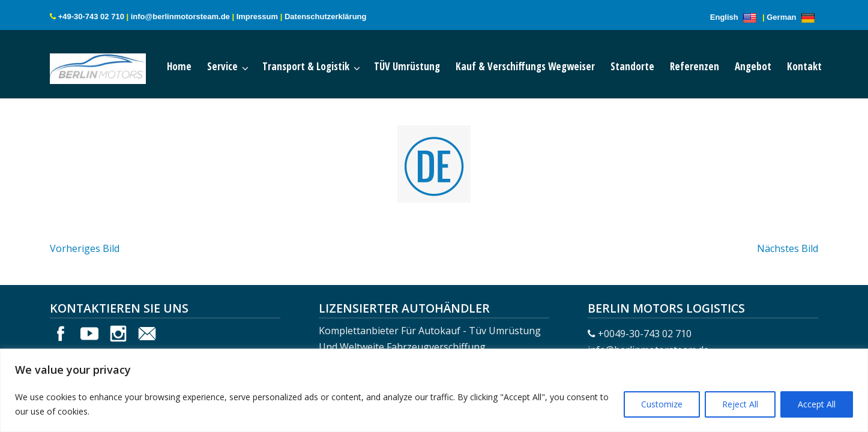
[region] (434, 390)
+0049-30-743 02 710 (645, 334)
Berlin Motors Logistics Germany (110, 66)
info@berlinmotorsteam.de (180, 16)
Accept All (817, 404)
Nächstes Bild (788, 248)
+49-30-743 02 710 (91, 16)
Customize (662, 404)
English (735, 17)
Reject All (740, 404)
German (792, 17)
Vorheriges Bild (85, 248)
